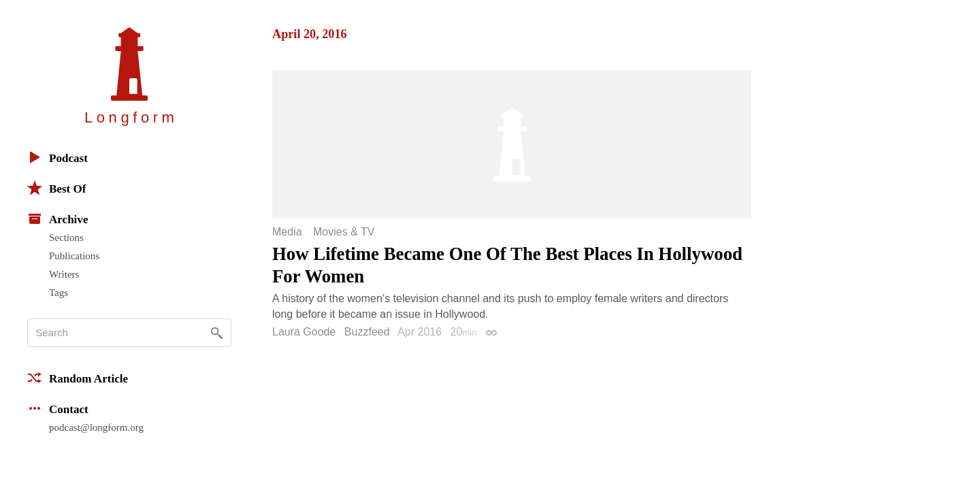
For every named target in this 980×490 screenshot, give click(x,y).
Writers (64, 274)
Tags (59, 293)
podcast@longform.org (96, 427)
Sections (66, 238)
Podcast (58, 157)
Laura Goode (304, 332)
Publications (74, 256)
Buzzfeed (367, 332)
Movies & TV (344, 232)
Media (287, 232)
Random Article (78, 378)
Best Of (56, 188)
